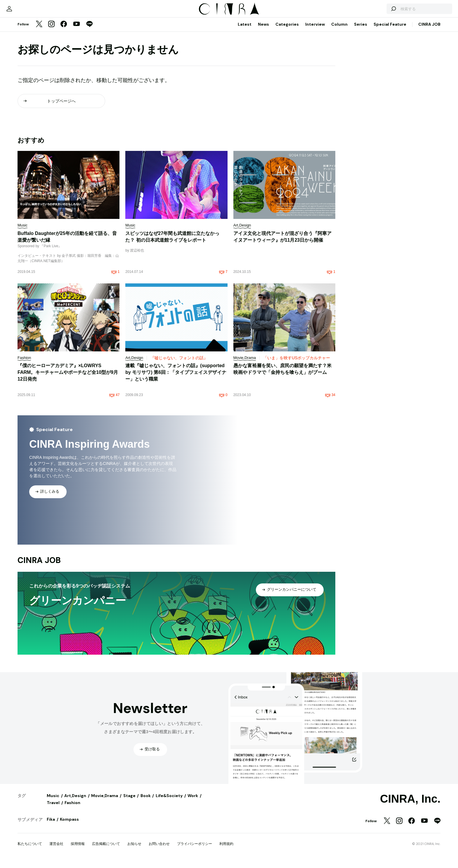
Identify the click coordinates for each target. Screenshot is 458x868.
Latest (245, 30)
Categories (287, 30)
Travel (53, 808)
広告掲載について (106, 850)
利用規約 (226, 850)
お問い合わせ (159, 850)
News (263, 30)
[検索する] (373, 12)
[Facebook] (64, 30)
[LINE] (89, 30)
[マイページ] (30, 12)
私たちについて (30, 850)
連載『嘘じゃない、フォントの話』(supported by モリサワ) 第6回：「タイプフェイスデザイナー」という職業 (176, 378)
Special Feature (390, 30)
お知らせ (134, 850)
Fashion (72, 808)
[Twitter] (39, 30)
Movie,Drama (105, 801)
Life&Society (169, 801)
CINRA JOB (429, 30)
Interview (315, 30)
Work (193, 801)
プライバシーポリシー (195, 850)
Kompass (69, 825)
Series (361, 30)
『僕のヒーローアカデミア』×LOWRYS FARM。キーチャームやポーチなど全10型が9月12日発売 (68, 378)
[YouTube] (77, 30)
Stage (129, 801)
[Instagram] (51, 30)
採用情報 (78, 850)
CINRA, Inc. (410, 805)
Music (53, 801)
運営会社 (56, 850)
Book (146, 801)
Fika (51, 825)
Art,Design (75, 801)
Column (339, 30)
